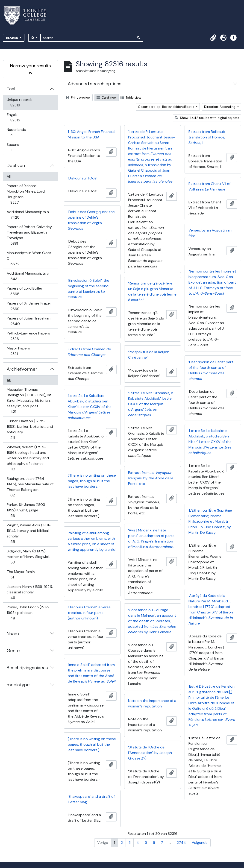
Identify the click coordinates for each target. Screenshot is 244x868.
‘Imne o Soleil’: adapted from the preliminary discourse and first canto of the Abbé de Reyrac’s (92, 673)
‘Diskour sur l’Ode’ (82, 178)
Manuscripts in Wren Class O (29, 258)
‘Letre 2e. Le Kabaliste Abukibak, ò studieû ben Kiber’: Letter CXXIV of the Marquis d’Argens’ (90, 407)
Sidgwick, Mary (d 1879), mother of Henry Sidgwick (28, 557)
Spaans (14, 147)
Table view (131, 97)
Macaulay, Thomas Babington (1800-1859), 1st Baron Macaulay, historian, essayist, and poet (29, 400)
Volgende (200, 843)
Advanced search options (95, 84)
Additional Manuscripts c (28, 276)
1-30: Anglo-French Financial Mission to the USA (91, 134)
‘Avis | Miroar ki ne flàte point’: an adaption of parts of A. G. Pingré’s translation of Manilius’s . (151, 538)
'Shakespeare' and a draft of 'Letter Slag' (91, 799)
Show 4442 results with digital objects (207, 118)
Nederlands (16, 132)
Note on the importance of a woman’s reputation (152, 703)
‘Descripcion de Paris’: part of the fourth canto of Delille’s (211, 370)
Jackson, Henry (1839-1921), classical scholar (30, 592)
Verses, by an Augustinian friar (210, 233)
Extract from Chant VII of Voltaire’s (209, 186)
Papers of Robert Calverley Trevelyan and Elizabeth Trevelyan (29, 235)
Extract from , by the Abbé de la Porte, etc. (151, 478)
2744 (181, 843)
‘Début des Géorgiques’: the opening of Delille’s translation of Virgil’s (91, 220)
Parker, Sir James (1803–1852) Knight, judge (27, 510)
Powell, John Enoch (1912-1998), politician (28, 613)
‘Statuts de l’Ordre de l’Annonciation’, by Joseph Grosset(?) (150, 753)
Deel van (16, 165)
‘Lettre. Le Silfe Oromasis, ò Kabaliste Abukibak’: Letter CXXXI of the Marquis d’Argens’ (151, 404)
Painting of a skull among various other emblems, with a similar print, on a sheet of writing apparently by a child (92, 541)
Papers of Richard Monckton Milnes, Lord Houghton (26, 194)
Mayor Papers (18, 351)
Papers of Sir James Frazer (29, 306)
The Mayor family (21, 574)
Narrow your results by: (31, 69)
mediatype (18, 685)
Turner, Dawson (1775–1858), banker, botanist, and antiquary (30, 429)
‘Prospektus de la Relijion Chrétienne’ (149, 355)
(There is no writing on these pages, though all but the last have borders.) (92, 481)
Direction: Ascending (220, 107)
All (9, 176)
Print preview (78, 97)
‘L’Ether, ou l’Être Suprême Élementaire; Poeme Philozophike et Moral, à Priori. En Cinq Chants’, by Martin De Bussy (210, 521)
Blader (13, 38)
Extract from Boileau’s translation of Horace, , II (207, 137)
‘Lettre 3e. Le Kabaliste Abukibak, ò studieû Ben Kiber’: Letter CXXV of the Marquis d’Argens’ (210, 442)
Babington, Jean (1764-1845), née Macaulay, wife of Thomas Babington (30, 487)
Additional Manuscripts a (28, 215)
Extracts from (89, 352)
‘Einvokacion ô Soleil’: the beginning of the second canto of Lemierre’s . (88, 289)
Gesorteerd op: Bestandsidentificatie (167, 107)
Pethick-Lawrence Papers (28, 336)
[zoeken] (87, 38)
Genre (13, 651)
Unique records (19, 102)
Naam (13, 633)
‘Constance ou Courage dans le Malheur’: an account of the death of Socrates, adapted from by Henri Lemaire (152, 621)
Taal (11, 89)
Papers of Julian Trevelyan (28, 321)
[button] (213, 38)
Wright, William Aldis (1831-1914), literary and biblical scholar (29, 533)
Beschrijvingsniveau (27, 668)
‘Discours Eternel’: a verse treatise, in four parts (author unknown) (89, 613)
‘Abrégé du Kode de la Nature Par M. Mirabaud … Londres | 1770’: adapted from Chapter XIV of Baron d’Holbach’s (211, 609)
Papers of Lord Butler (24, 291)
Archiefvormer (22, 369)
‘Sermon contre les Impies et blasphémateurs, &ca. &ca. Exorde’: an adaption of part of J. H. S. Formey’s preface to (212, 282)
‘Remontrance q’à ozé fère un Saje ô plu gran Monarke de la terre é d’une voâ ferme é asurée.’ (152, 292)
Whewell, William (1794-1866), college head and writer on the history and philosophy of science (28, 458)
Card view (107, 97)
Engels (18, 117)
